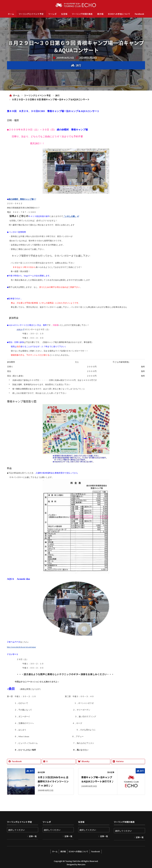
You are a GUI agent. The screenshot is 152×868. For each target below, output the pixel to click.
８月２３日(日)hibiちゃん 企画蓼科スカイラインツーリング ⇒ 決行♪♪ (53, 781)
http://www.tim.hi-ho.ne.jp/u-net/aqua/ (21, 647)
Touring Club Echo (73, 860)
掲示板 (100, 14)
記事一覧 (33, 836)
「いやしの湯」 (70, 216)
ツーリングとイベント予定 (31, 14)
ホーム (11, 14)
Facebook (139, 14)
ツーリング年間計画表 (82, 14)
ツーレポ (52, 14)
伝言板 (64, 14)
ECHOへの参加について (119, 14)
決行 (78, 65)
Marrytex (81, 864)
